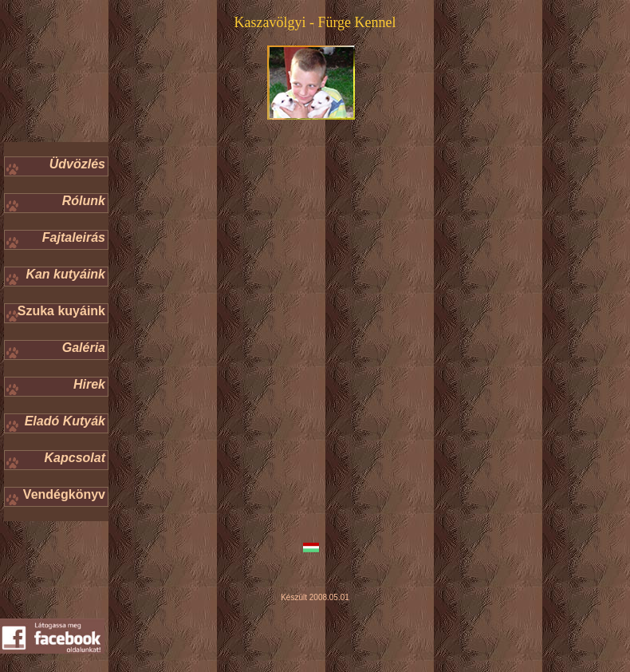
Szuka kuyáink (61, 311)
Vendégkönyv (64, 494)
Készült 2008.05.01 (315, 597)
